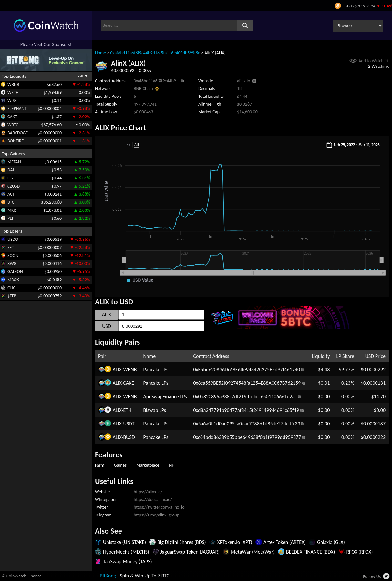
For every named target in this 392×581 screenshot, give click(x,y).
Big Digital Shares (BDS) (182, 542)
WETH (13, 92)
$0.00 (324, 397)
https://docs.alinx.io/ (153, 499)
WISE (12, 101)
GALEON (15, 272)
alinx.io (244, 81)
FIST (11, 178)
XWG (12, 264)
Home (100, 53)
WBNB (13, 84)
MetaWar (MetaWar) (253, 552)
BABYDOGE (18, 133)
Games (120, 465)
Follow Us (372, 577)
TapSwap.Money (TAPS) (128, 561)
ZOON (13, 255)
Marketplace (148, 465)
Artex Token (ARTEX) (285, 542)
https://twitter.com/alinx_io (159, 507)
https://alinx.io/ (148, 492)
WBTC (13, 125)
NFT (172, 465)
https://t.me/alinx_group (157, 515)
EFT (11, 247)
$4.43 (324, 369)
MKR (12, 210)
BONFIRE (15, 141)
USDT (129, 424)
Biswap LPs (155, 410)
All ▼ (83, 76)
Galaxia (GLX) (331, 542)
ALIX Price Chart (121, 128)
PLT (10, 218)
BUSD (129, 437)
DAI (11, 170)
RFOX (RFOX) (359, 552)
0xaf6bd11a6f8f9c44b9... (157, 81)
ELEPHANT (17, 109)
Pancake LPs (156, 369)
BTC (11, 202)
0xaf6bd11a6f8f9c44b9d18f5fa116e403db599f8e (155, 53)
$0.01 (324, 383)
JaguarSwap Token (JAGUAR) (190, 552)
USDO (13, 239)
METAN (14, 162)
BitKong (108, 576)
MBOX (13, 280)
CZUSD (14, 186)
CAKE (12, 117)
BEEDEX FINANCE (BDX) (310, 552)
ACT (11, 194)
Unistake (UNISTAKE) (124, 542)
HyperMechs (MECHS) (126, 552)
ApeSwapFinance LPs (165, 397)
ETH (127, 410)
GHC (11, 288)
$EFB (12, 296)
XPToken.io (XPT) (235, 542)
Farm (100, 465)
